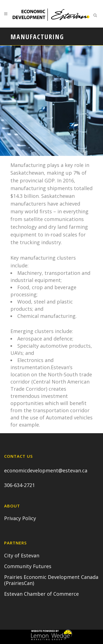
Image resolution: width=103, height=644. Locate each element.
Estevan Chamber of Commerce (41, 594)
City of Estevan (22, 555)
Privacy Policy (20, 518)
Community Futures (28, 566)
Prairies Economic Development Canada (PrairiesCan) (51, 580)
